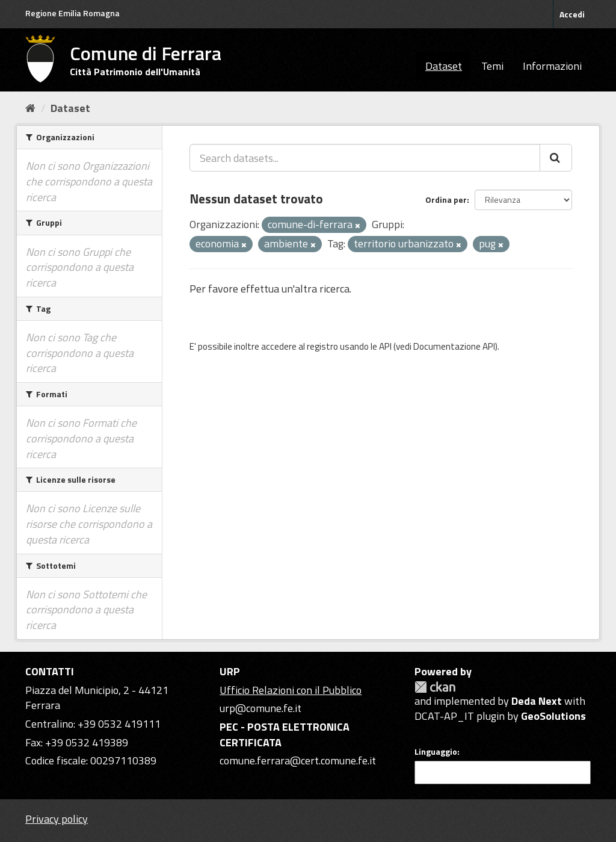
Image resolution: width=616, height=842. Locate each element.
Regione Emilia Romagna (72, 13)
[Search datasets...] (365, 158)
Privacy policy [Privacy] (57, 819)
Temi (492, 66)
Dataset (444, 66)
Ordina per (446, 200)
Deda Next (537, 701)
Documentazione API (454, 346)
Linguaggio (436, 752)
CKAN (435, 687)
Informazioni (552, 66)
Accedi (572, 14)
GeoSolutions (553, 716)
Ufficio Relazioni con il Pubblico (291, 690)
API (385, 346)
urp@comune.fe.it (260, 708)
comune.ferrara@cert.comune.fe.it (298, 760)
